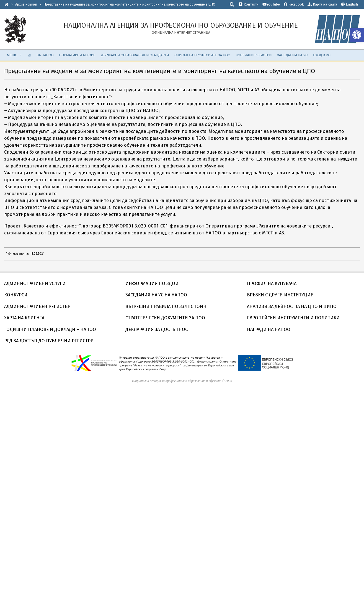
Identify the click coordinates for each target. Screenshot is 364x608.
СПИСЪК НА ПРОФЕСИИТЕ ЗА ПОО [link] (202, 55)
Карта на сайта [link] (322, 4)
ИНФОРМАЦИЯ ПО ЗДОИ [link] (152, 284)
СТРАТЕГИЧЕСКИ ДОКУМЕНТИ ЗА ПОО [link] (165, 318)
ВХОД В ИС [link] (322, 55)
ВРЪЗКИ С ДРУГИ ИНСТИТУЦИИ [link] (280, 295)
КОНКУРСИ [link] (16, 295)
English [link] (352, 4)
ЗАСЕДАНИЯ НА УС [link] (292, 55)
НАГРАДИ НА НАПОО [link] (269, 329)
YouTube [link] (271, 4)
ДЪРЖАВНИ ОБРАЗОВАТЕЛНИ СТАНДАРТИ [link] (135, 55)
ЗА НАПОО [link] (45, 55)
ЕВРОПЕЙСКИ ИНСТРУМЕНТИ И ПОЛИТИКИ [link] (293, 318)
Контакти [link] (249, 4)
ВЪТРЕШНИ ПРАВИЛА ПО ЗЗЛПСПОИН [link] (166, 306)
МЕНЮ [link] (15, 55)
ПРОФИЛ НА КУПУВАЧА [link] (272, 284)
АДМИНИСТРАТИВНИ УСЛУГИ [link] (35, 284)
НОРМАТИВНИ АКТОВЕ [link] (77, 55)
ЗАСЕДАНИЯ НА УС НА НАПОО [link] (156, 295)
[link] (357, 35)
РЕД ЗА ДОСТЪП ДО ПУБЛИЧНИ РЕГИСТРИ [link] (49, 341)
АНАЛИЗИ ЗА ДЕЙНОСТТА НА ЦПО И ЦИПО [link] (292, 306)
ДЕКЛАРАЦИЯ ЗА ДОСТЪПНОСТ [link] (158, 329)
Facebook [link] (294, 4)
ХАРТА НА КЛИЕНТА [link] (24, 318)
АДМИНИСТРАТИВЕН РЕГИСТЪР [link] (37, 306)
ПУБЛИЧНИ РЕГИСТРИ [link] (254, 55)
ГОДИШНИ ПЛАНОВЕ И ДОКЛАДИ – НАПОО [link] (50, 329)
